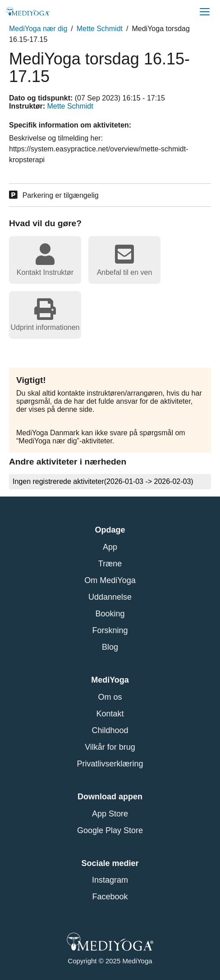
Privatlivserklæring (110, 764)
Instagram (110, 880)
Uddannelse (110, 597)
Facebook (110, 897)
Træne (110, 564)
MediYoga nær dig (38, 29)
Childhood (110, 730)
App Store (110, 814)
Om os (110, 697)
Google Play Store (110, 830)
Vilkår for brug (110, 747)
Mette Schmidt (100, 29)
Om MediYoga (110, 580)
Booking (110, 614)
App (110, 547)
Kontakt (110, 714)
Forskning (110, 630)
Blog (110, 647)
